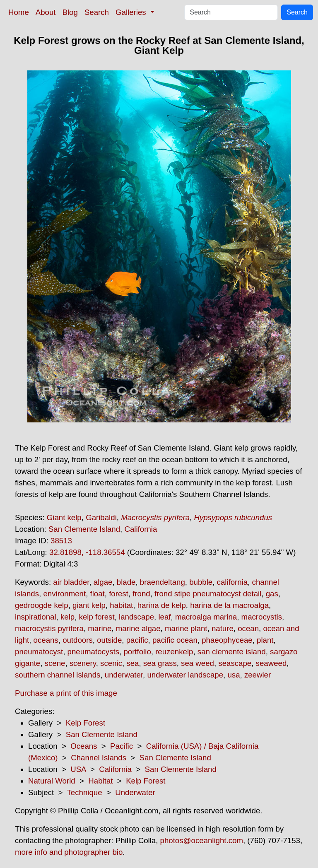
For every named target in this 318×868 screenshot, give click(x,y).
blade (126, 582)
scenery (83, 663)
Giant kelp (64, 517)
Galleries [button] (132, 12)
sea (132, 663)
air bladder (71, 582)
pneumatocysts (93, 652)
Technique (85, 792)
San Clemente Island (84, 529)
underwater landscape (185, 675)
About (46, 12)
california (232, 582)
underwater (124, 675)
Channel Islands (99, 758)
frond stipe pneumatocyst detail (208, 594)
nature (223, 628)
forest (119, 594)
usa (234, 675)
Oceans (84, 746)
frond (141, 594)
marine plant (186, 628)
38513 (61, 541)
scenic (111, 663)
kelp (67, 617)
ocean (248, 628)
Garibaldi (101, 517)
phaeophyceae (227, 640)
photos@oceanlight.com (202, 840)
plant (265, 640)
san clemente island (232, 652)
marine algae (138, 628)
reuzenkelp (174, 652)
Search (97, 12)
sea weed (198, 663)
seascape (235, 663)
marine (100, 628)
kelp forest (97, 617)
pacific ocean (175, 640)
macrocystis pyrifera (49, 628)
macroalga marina (206, 617)
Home (19, 12)
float (98, 594)
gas (272, 594)
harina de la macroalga (229, 605)
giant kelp (89, 605)
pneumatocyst (39, 652)
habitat (121, 605)
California (141, 529)
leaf (164, 617)
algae (103, 582)
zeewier (258, 675)
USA (78, 769)
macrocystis (262, 617)
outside (109, 640)
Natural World (52, 781)
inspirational (36, 617)
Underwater (135, 792)
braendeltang (163, 582)
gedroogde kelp (42, 605)
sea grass (160, 663)
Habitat (100, 781)
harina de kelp (162, 605)
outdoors (78, 640)
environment (64, 594)
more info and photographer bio (69, 852)
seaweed (271, 663)
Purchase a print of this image (66, 693)
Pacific (122, 746)
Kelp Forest (86, 723)
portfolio (137, 652)
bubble (201, 582)
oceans (46, 640)
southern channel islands (58, 675)
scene (55, 663)
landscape (136, 617)
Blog (70, 12)
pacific (137, 640)
